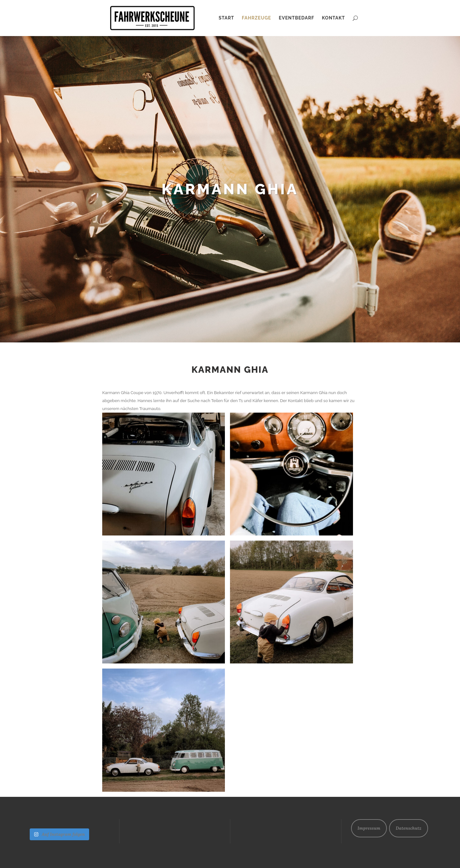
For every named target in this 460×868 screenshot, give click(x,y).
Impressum (369, 828)
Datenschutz (409, 828)
